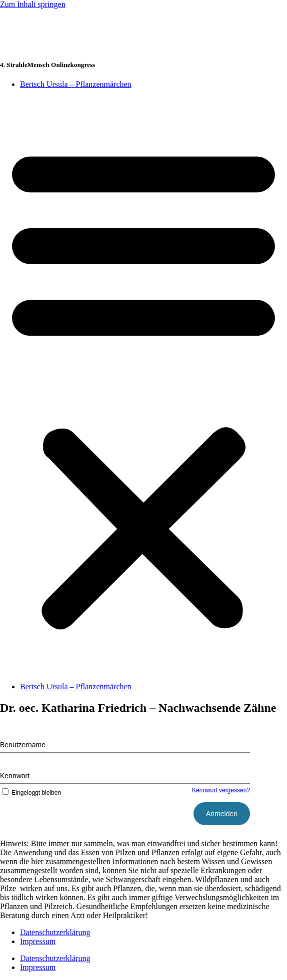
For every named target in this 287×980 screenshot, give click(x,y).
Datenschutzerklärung (55, 932)
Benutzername (23, 745)
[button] (143, 386)
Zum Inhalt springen (33, 4)
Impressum (38, 941)
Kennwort (15, 776)
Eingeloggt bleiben (30, 793)
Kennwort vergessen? (221, 790)
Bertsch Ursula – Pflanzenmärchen (76, 84)
